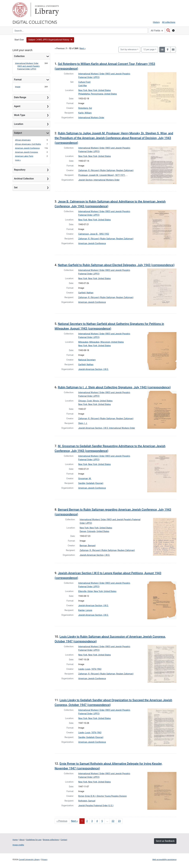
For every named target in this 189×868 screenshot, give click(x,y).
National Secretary (87, 360)
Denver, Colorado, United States (94, 531)
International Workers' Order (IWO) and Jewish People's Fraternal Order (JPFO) (27, 66)
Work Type (20, 115)
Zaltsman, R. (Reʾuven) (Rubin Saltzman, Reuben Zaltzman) (106, 170)
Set (16, 188)
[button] (50, 40)
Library (47, 10)
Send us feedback (165, 841)
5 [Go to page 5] (102, 821)
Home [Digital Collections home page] (15, 840)
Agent (17, 106)
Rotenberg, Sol (85, 108)
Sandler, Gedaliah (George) (91, 483)
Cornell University (20, 10)
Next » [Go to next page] (74, 821)
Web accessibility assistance (164, 859)
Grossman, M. (85, 479)
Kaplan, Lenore (85, 610)
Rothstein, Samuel (87, 801)
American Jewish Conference (27, 148)
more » (18, 160)
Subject (18, 133)
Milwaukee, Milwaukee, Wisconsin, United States (101, 342)
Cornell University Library (29, 859)
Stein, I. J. (83, 423)
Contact (64, 840)
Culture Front (84, 82)
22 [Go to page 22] (113, 821)
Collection (19, 56)
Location (19, 124)
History (156, 22)
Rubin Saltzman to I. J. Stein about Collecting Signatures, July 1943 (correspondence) (114, 387)
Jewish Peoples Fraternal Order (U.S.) (96, 806)
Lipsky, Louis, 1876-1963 (90, 669)
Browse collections (51, 840)
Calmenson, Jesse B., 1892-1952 (94, 234)
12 (149, 49)
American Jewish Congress (27, 152)
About (22, 840)
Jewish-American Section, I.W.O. (93, 369)
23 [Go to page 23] (119, 821)
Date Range (20, 97)
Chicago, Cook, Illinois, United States (95, 401)
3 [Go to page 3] (92, 821)
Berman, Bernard (88, 546)
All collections (169, 22)
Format (18, 80)
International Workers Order (91, 118)
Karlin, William (85, 113)
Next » (83, 48)
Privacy (44, 859)
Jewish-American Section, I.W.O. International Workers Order (107, 428)
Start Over (19, 40)
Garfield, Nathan (86, 293)
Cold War (83, 86)
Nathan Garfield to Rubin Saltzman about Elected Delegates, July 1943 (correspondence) (116, 265)
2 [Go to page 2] (87, 821)
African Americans (23, 140)
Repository (20, 170)
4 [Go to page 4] (97, 821)
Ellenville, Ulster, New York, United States (97, 591)
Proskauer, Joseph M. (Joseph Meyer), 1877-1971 (102, 175)
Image (18, 87)
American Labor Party (24, 156)
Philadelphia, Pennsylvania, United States (98, 94)
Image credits (18, 845)
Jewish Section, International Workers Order (99, 180)
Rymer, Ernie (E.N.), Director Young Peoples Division (102, 796)
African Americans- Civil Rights (28, 144)
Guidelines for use (34, 840)
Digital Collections (35, 22)
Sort (128, 50)
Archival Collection (24, 179)
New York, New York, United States (94, 90)
